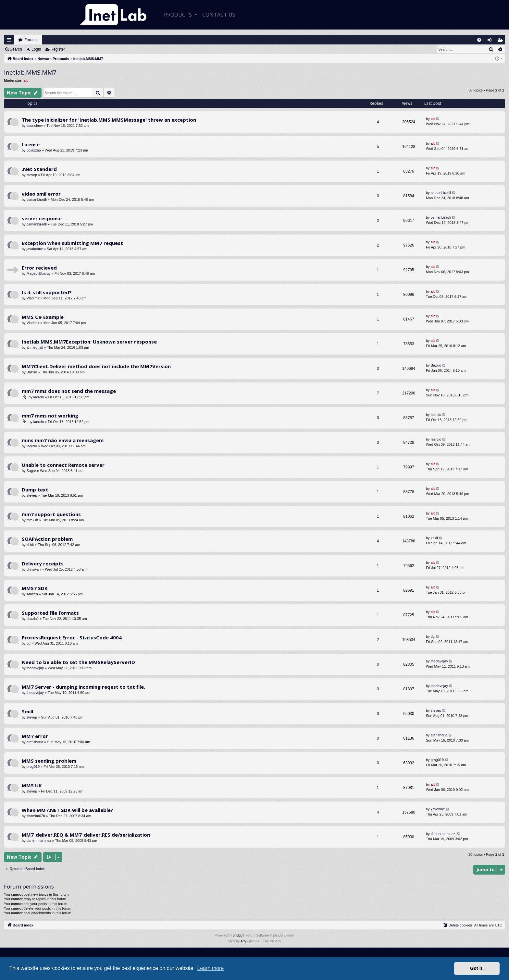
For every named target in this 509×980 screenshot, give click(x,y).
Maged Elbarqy (39, 273)
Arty (243, 941)
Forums (31, 40)
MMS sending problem (49, 761)
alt (26, 80)
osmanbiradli (37, 200)
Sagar (31, 471)
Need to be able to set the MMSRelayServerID (78, 662)
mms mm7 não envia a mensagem (63, 440)
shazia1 (33, 619)
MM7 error (35, 736)
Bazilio (32, 372)
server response (42, 218)
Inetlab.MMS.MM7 (30, 72)
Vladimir (33, 298)
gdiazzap (34, 150)
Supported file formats (50, 613)
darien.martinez (39, 841)
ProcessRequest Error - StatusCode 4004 (72, 637)
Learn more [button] (210, 968)
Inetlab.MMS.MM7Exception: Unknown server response (89, 342)
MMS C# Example (43, 317)
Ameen (32, 594)
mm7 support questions (51, 514)
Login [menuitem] (491, 41)
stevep (32, 175)
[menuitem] (479, 40)
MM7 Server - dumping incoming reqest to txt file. (83, 687)
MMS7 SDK (35, 588)
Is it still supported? (47, 292)
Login (36, 49)
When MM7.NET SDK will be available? (68, 810)
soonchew (35, 126)
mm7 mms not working (50, 416)
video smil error (41, 194)
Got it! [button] (477, 968)
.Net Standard (39, 169)
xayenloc (438, 809)
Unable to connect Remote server (63, 465)
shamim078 (36, 816)
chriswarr (34, 569)
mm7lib (32, 520)
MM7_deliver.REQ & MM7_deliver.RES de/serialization (86, 835)
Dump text (35, 490)
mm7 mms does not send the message (69, 391)
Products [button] (179, 15)
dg (29, 643)
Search (16, 49)
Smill (27, 711)
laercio (39, 397)
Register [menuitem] (502, 41)
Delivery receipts (43, 563)
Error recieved (39, 268)
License (31, 144)
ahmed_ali (35, 347)
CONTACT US (219, 15)
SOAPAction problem (47, 539)
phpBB (238, 935)
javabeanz (35, 249)
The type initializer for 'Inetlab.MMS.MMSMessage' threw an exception (109, 120)
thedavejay (35, 668)
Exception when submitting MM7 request (72, 243)
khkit (30, 545)
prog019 (33, 767)
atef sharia (35, 742)
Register (58, 49)
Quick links (9, 40)
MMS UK (32, 785)
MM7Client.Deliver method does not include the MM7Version (96, 366)
